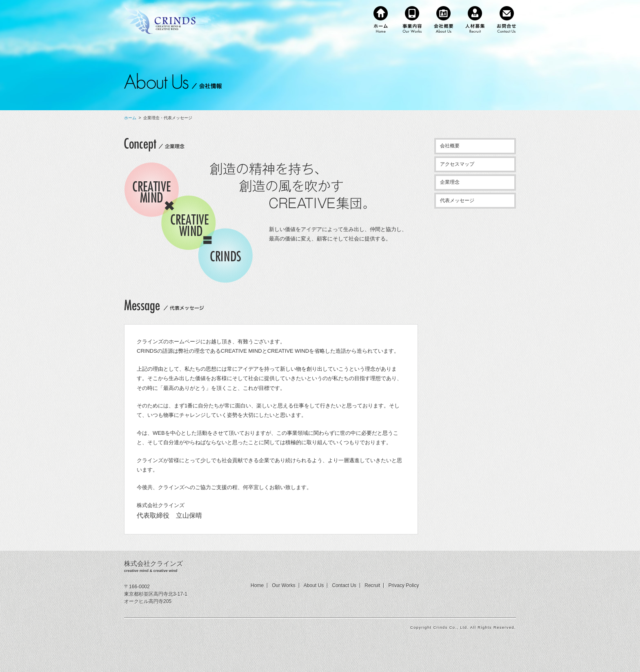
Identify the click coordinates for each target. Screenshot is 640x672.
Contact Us (344, 585)
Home (257, 585)
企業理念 (450, 182)
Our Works (284, 585)
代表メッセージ (457, 200)
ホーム (130, 118)
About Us (314, 585)
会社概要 (450, 146)
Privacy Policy (403, 585)
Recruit (372, 585)
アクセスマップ (457, 164)
